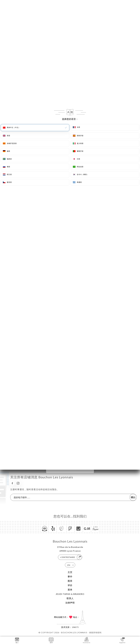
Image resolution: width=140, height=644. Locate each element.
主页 (70, 572)
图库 (70, 581)
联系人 (70, 598)
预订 (17, 640)
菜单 (70, 590)
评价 (70, 585)
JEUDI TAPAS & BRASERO (70, 594)
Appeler (122, 640)
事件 (70, 577)
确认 (133, 497)
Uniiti (75, 627)
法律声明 (70, 603)
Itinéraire (87, 640)
